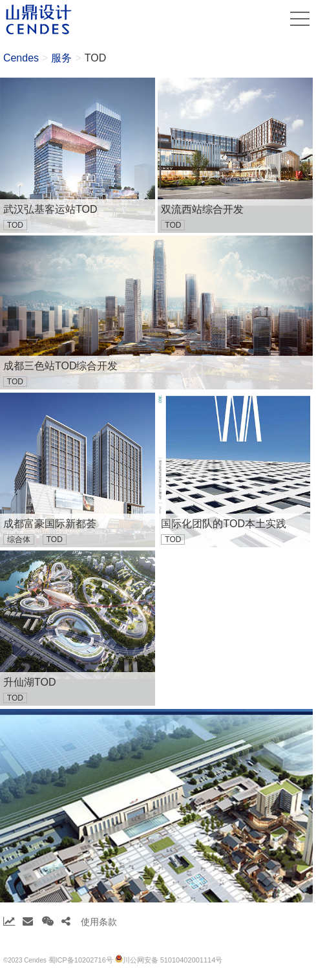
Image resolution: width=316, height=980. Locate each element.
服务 (61, 58)
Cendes (21, 58)
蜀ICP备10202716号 (81, 960)
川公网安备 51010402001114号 (169, 959)
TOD (95, 58)
